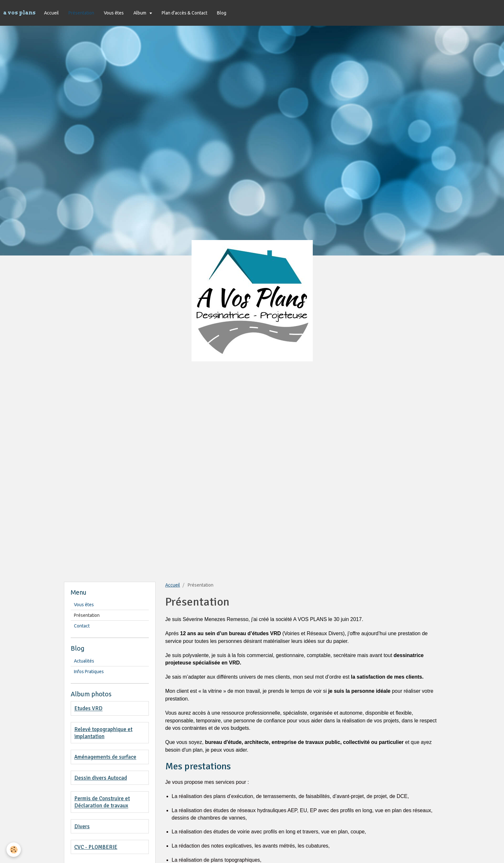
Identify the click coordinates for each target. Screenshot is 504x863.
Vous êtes (114, 13)
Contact (82, 626)
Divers (82, 826)
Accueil (51, 13)
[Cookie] (14, 850)
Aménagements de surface (105, 757)
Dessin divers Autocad (101, 778)
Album (140, 13)
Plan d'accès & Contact (184, 13)
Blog (222, 13)
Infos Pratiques (89, 672)
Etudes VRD (88, 709)
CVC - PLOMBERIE (96, 847)
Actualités (84, 661)
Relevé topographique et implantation (103, 733)
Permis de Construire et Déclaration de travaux (102, 802)
